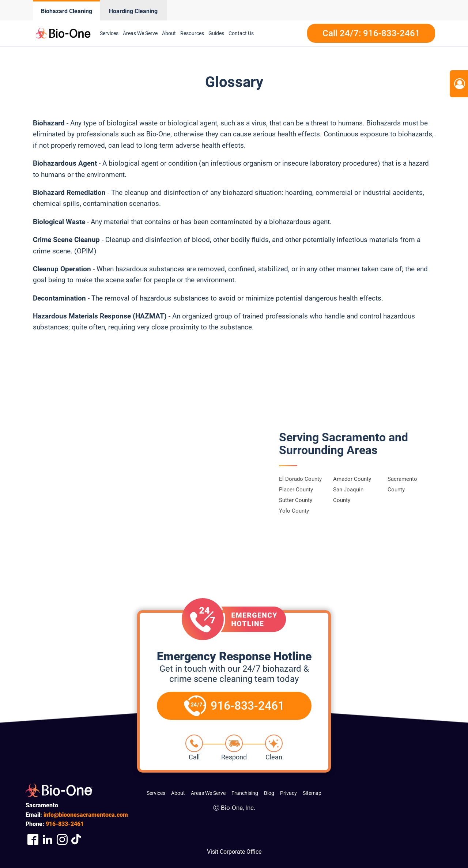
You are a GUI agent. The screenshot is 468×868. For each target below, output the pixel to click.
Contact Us (241, 33)
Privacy (288, 793)
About (169, 33)
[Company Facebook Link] (33, 839)
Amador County (352, 479)
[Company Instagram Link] (62, 839)
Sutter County (296, 500)
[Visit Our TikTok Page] (77, 839)
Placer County (296, 490)
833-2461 (65, 824)
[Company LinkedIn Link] (48, 839)
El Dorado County (300, 479)
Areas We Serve (140, 33)
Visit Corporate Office (234, 852)
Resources (192, 33)
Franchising (245, 793)
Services (109, 33)
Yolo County (294, 511)
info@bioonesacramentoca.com (86, 815)
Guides (216, 33)
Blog (269, 793)
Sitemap (312, 793)
